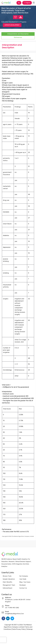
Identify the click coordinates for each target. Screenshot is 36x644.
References (18, 37)
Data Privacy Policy (19, 629)
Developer (23, 585)
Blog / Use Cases (25, 582)
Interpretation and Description (18, 34)
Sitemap (30, 629)
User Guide (23, 579)
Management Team (9, 585)
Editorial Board (7, 588)
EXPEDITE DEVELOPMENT (12, 25)
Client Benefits (7, 582)
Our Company (24, 576)
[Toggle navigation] (34, 3)
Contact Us (23, 588)
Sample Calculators (9, 579)
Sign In (27, 3)
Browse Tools (7, 576)
